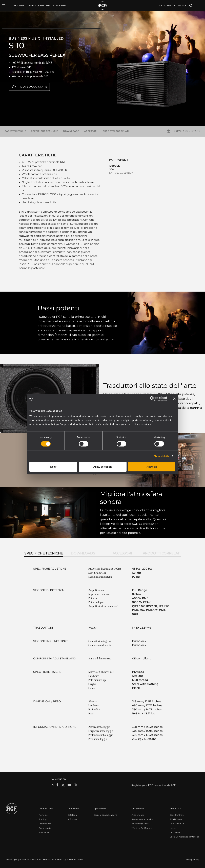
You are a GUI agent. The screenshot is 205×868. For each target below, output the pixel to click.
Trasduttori (44, 832)
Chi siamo (175, 832)
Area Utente (138, 815)
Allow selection (102, 467)
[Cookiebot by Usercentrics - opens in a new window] (152, 399)
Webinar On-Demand (142, 828)
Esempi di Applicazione (105, 815)
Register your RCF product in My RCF (153, 785)
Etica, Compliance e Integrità (184, 837)
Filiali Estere (176, 819)
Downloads (71, 131)
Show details (161, 456)
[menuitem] (40, 6)
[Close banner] (174, 399)
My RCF (182, 6)
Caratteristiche (15, 131)
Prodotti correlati (116, 131)
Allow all (152, 467)
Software (72, 819)
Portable (43, 815)
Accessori (91, 131)
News (173, 828)
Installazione (45, 824)
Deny (53, 467)
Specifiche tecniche (45, 131)
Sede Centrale (177, 815)
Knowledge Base (140, 824)
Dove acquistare (34, 87)
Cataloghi (72, 815)
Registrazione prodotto (143, 819)
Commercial (45, 828)
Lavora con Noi (177, 824)
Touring (43, 819)
